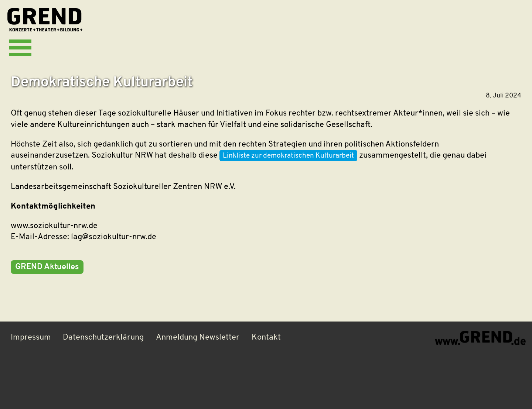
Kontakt (266, 338)
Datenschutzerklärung (103, 338)
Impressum (31, 338)
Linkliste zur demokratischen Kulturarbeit (288, 156)
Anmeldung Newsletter (198, 338)
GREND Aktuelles (47, 267)
